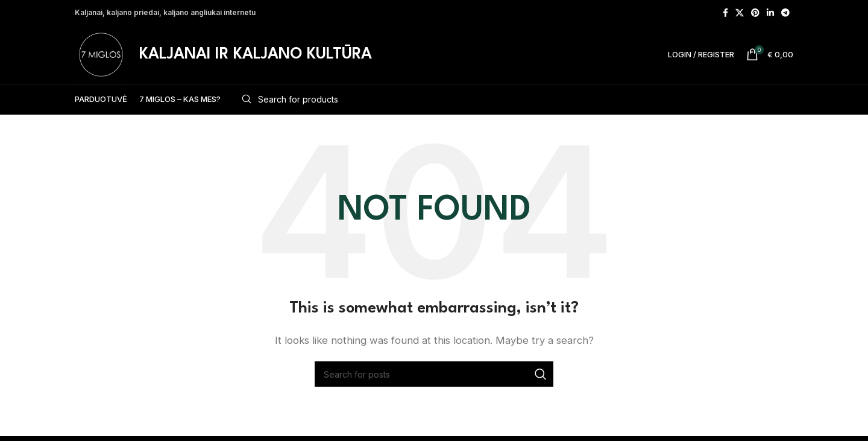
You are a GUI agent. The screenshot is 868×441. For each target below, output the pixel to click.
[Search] (513, 104)
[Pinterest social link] (755, 13)
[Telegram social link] (785, 13)
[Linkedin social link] (770, 13)
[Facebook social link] (725, 13)
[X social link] (740, 13)
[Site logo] (103, 56)
